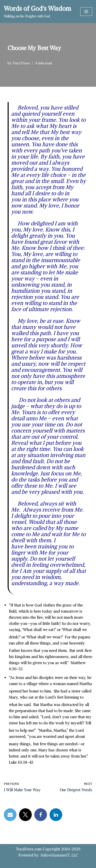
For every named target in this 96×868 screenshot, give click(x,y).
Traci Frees (21, 63)
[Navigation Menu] (86, 11)
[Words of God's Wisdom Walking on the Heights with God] (37, 11)
